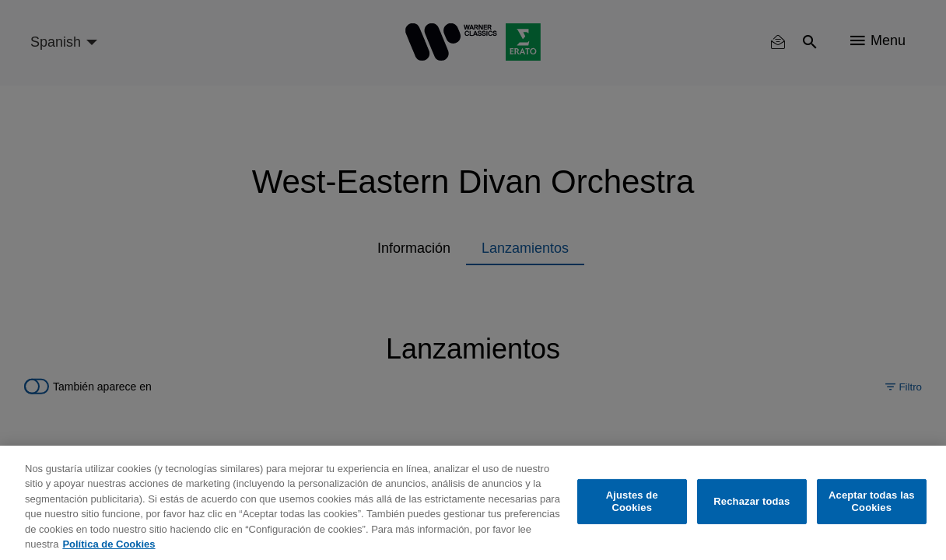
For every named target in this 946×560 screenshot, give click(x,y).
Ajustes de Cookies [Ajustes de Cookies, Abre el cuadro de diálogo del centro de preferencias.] (632, 501)
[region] (473, 503)
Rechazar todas (752, 501)
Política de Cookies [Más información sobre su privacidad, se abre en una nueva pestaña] (109, 544)
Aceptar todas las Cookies (872, 501)
